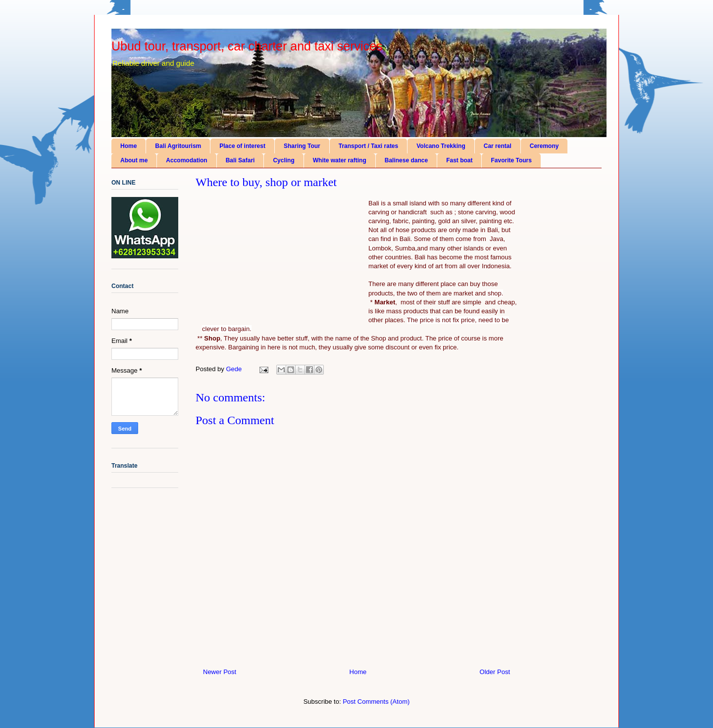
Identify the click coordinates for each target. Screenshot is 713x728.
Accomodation (186, 160)
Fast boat (459, 160)
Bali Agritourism (178, 146)
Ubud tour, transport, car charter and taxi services (247, 46)
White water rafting (340, 160)
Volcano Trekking (441, 146)
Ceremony (544, 146)
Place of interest (242, 146)
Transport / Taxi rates (369, 146)
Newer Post (220, 672)
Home (128, 146)
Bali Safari (240, 160)
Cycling (283, 160)
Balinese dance (406, 160)
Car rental (498, 146)
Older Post (495, 672)
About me (134, 160)
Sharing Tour (302, 146)
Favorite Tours (511, 160)
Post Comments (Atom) (376, 702)
